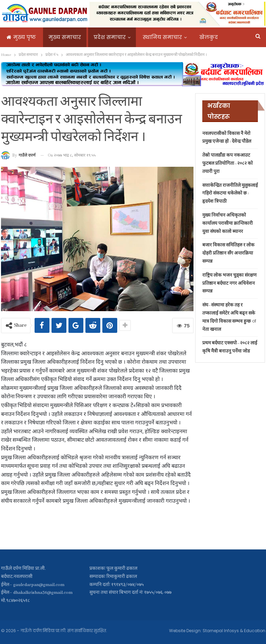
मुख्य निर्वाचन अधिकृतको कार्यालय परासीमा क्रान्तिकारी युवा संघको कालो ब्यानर (228, 224)
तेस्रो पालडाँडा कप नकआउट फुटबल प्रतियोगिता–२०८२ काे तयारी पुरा (228, 164)
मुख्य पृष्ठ (21, 37)
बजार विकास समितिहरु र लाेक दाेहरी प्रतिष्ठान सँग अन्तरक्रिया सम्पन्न (228, 253)
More (206, 37)
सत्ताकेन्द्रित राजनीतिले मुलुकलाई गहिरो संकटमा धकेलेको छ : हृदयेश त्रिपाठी (230, 194)
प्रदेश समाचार (110, 37)
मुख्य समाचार (65, 37)
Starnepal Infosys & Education (234, 631)
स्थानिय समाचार (162, 37)
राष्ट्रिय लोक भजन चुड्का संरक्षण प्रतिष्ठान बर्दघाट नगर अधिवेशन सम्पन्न (229, 284)
